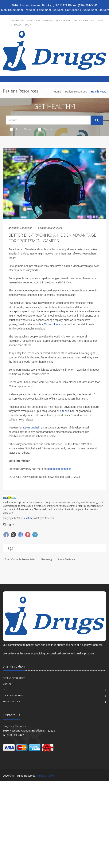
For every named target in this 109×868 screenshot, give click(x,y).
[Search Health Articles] (48, 120)
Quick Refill (63, 21)
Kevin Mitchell (31, 428)
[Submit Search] (97, 120)
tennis (66, 411)
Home (58, 92)
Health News (20, 129)
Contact (8, 684)
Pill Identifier (44, 21)
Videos (45, 129)
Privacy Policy (12, 701)
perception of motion (59, 469)
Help (30, 21)
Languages (17, 21)
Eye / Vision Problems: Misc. (20, 559)
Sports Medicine (66, 559)
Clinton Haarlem (53, 324)
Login (28, 25)
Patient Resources (76, 92)
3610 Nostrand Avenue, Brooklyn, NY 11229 (39, 5)
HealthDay (28, 518)
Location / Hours (84, 21)
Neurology (47, 559)
